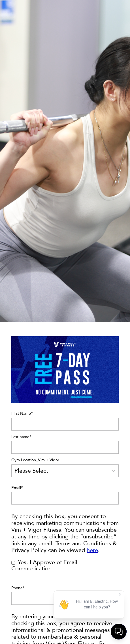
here (92, 550)
